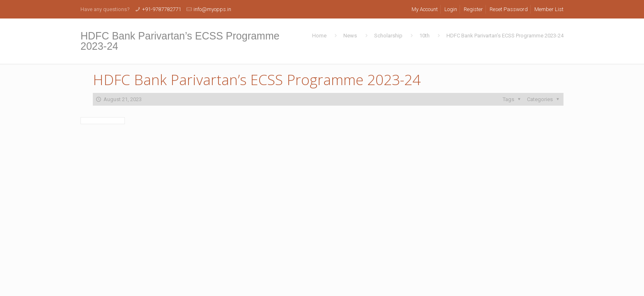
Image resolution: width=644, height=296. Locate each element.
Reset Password (509, 9)
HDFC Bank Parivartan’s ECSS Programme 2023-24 (505, 36)
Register (473, 9)
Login (451, 9)
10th (424, 36)
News (350, 36)
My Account (425, 9)
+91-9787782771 (162, 9)
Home (319, 36)
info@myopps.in (212, 9)
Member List (549, 9)
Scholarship (388, 36)
